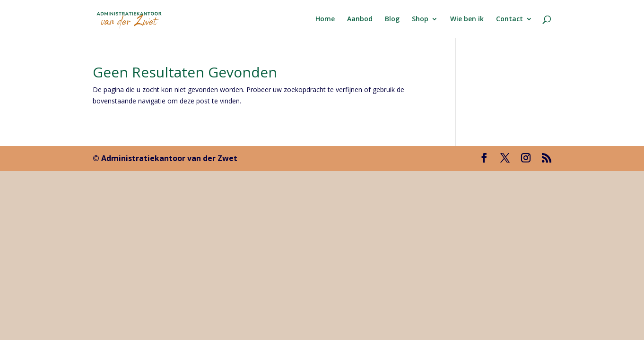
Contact (509, 19)
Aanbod (360, 19)
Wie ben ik (467, 19)
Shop (420, 19)
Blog (392, 19)
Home (325, 19)
